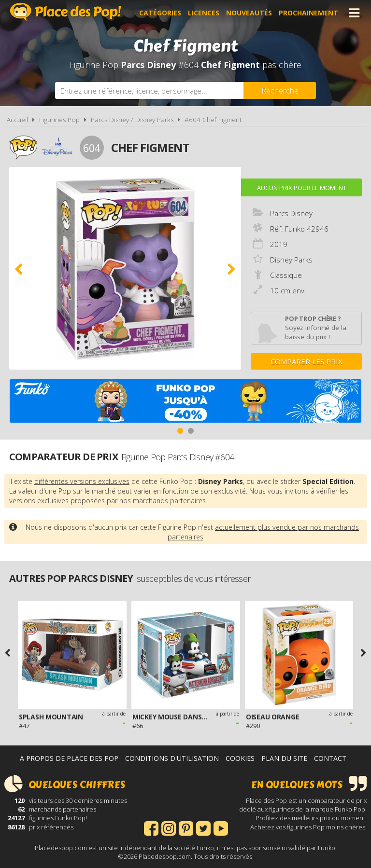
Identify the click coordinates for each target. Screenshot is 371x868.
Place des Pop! (66, 12)
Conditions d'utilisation (172, 758)
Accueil (17, 120)
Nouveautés (249, 13)
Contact (330, 758)
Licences (204, 13)
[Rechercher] (280, 90)
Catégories (160, 13)
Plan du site (284, 758)
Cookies (240, 758)
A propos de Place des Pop (69, 758)
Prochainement (308, 13)
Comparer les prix (307, 361)
